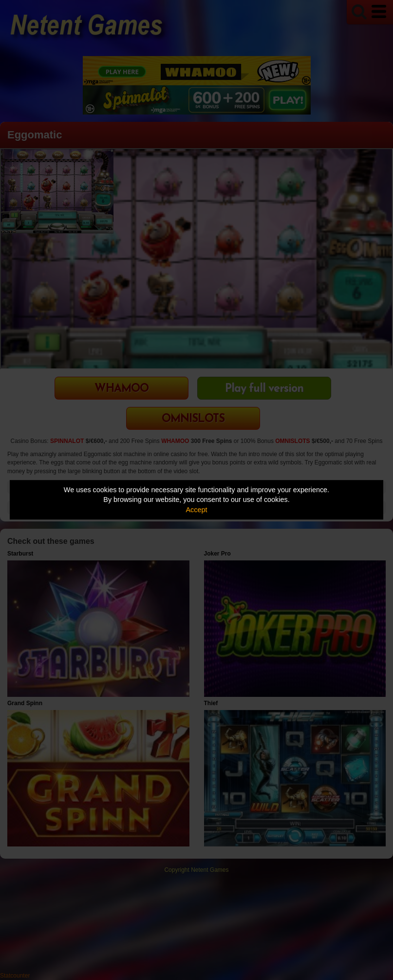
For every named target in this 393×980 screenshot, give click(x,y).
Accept (197, 510)
